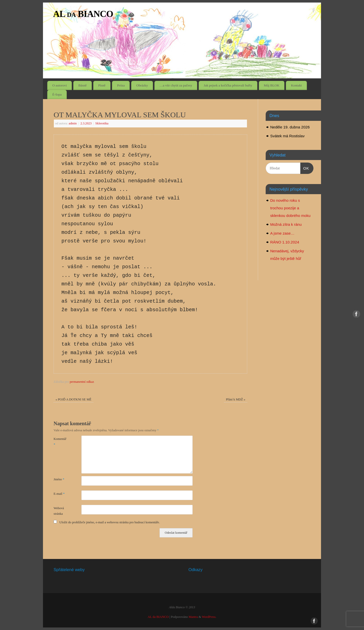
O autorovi (60, 85)
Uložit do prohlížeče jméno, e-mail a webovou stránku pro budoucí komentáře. (110, 522)
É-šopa (57, 94)
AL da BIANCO (83, 14)
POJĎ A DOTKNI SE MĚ (74, 399)
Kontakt (296, 85)
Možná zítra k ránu (286, 224)
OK (305, 168)
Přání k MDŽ (236, 399)
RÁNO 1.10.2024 (285, 242)
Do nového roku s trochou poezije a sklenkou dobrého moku (290, 208)
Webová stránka (59, 511)
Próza (121, 85)
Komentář (60, 442)
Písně (102, 85)
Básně (83, 85)
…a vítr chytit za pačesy (176, 85)
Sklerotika (102, 123)
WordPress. (209, 617)
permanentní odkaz (82, 382)
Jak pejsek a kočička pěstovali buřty (228, 85)
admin (73, 123)
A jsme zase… (282, 233)
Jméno (59, 479)
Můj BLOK (272, 85)
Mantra (193, 617)
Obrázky (142, 85)
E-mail (59, 494)
